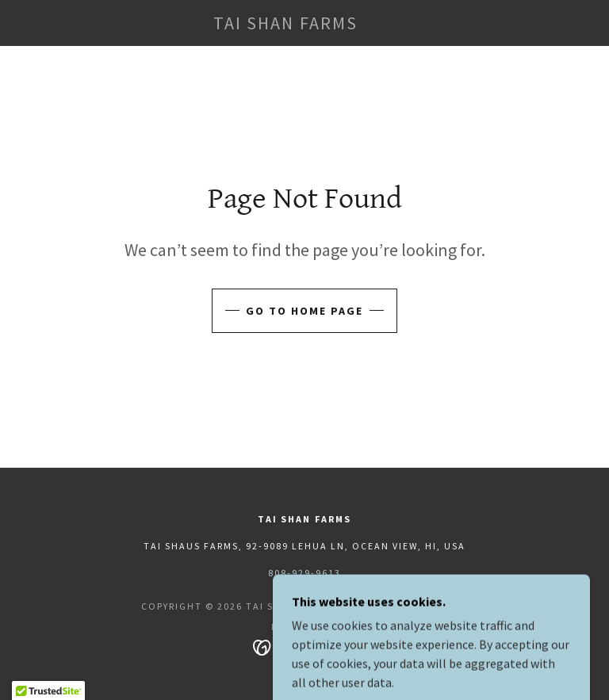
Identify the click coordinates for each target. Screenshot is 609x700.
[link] (285, 25)
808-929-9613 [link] (304, 573)
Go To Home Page (304, 311)
